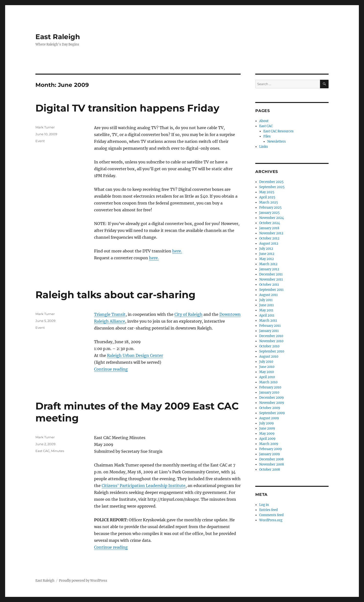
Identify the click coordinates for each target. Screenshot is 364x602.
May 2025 (267, 192)
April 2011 (267, 315)
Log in (264, 505)
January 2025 (269, 213)
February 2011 (270, 326)
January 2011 (269, 331)
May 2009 (267, 434)
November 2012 (271, 233)
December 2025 (271, 182)
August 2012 (269, 244)
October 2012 (269, 238)
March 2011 (268, 321)
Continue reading (111, 369)
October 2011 (269, 285)
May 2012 (267, 259)
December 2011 (271, 274)
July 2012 (266, 249)
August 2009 (269, 418)
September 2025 (272, 187)
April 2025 (267, 197)
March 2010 (268, 382)
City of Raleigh (188, 314)
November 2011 (271, 279)
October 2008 (270, 470)
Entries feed (268, 510)
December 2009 (272, 398)
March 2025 (269, 202)
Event (40, 141)
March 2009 (269, 444)
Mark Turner (45, 127)
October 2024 (270, 223)
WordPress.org (271, 520)
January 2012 (269, 269)
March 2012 (268, 264)
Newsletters (277, 142)
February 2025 (270, 208)
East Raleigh (58, 37)
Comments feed (271, 515)
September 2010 (272, 351)
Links (264, 147)
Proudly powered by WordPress (83, 581)
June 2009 (267, 428)
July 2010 (266, 362)
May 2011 (266, 310)
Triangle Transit (110, 314)
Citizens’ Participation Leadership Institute (144, 486)
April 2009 (267, 439)
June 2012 (267, 254)
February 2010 (270, 387)
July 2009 (267, 423)
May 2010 (267, 372)
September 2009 (272, 413)
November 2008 (272, 464)
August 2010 (269, 357)
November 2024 (272, 218)
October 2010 (269, 346)
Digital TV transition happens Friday (127, 108)
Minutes (58, 451)
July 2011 (266, 300)
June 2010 (267, 367)
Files (267, 136)
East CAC (43, 451)
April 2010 (267, 377)
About (264, 121)
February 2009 (271, 449)
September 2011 (271, 290)
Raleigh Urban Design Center (135, 355)
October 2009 (270, 408)
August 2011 (268, 295)
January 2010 (269, 392)
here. (177, 251)
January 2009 (270, 454)
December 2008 (271, 459)
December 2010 (271, 336)
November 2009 (272, 403)
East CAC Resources (278, 131)
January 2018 (269, 228)
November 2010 (271, 341)
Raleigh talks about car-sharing (115, 295)
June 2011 (267, 305)
